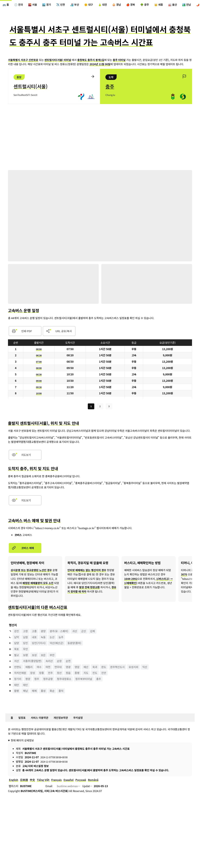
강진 (17, 632)
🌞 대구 (89, 5)
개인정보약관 (61, 718)
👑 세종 (159, 5)
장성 (32, 674)
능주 (61, 638)
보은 (43, 656)
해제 (34, 692)
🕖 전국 (19, 5)
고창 (25, 632)
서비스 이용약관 (39, 718)
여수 (39, 668)
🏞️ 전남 (187, 5)
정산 (59, 674)
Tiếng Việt (43, 781)
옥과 (95, 668)
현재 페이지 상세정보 (22, 741)
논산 (52, 638)
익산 (145, 668)
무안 (25, 650)
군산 (84, 632)
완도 (104, 668)
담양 (17, 644)
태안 (17, 686)
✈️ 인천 (61, 5)
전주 (50, 674)
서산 (17, 662)
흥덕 (61, 692)
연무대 (58, 668)
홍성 (43, 692)
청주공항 (48, 680)
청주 (37, 680)
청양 (28, 680)
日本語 (24, 781)
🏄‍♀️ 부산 (75, 5)
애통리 (29, 668)
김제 (92, 632)
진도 (95, 674)
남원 (25, 638)
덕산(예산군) (57, 644)
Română (93, 781)
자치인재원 (20, 674)
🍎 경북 (131, 5)
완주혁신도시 (117, 668)
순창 (59, 662)
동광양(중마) (74, 644)
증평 (77, 674)
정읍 (68, 674)
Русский (81, 781)
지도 (86, 674)
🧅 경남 (117, 5)
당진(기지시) (39, 644)
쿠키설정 (78, 718)
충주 (99, 680)
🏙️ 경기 (47, 5)
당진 (25, 644)
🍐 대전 (103, 5)
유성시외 (134, 668)
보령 (25, 656)
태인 (25, 686)
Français (57, 781)
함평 (17, 692)
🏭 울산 (173, 5)
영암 (77, 668)
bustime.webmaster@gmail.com (76, 787)
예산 (86, 668)
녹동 (43, 638)
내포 (34, 638)
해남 (25, 692)
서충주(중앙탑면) (32, 662)
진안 (104, 674)
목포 (17, 650)
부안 (52, 656)
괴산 (75, 632)
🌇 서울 (33, 5)
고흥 (34, 632)
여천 (48, 668)
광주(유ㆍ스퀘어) (59, 632)
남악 (17, 638)
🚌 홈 (6, 5)
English (14, 781)
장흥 (41, 674)
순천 (68, 662)
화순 (52, 692)
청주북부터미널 (84, 680)
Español (69, 781)
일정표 (22, 718)
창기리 (18, 680)
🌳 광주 (145, 5)
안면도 (18, 668)
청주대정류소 (64, 680)
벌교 (17, 656)
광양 (43, 632)
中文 (32, 781)
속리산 (49, 662)
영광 (68, 668)
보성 (34, 656)
